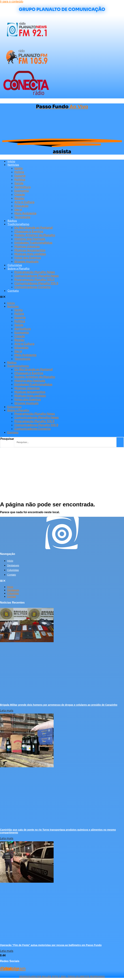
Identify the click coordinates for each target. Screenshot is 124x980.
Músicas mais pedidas (30, 254)
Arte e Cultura (24, 202)
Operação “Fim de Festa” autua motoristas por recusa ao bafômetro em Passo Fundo (51, 945)
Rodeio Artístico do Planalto (35, 235)
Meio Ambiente (25, 213)
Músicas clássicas (27, 246)
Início (11, 161)
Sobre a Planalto (18, 268)
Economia (22, 191)
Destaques (13, 565)
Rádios (12, 221)
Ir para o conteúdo (12, 2)
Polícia (19, 172)
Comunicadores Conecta (32, 287)
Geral (18, 210)
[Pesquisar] (120, 442)
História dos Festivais (30, 239)
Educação (21, 206)
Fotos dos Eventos (28, 258)
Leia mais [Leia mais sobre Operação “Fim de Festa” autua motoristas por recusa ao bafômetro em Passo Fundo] (7, 951)
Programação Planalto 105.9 (34, 280)
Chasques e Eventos (29, 231)
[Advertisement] (62, 474)
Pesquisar (7, 439)
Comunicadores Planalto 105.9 (36, 283)
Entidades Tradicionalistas (33, 243)
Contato (13, 291)
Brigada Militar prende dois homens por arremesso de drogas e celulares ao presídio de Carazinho (59, 705)
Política (20, 180)
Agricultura (22, 187)
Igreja (18, 168)
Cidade (20, 195)
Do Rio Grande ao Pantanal (34, 228)
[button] (60, 297)
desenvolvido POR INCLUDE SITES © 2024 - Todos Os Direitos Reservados (62, 977)
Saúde (19, 183)
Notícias (13, 165)
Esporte (20, 176)
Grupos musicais (26, 262)
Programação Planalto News (35, 272)
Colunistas (15, 265)
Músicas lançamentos (30, 250)
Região (19, 198)
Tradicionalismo (18, 224)
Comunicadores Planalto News (36, 276)
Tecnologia (22, 217)
